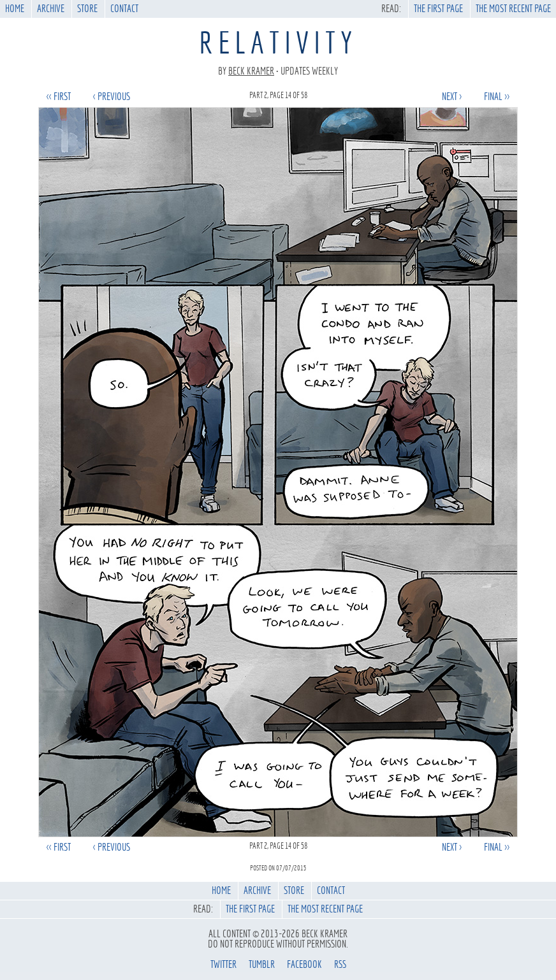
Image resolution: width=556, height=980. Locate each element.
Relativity (278, 43)
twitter (223, 964)
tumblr (262, 964)
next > (452, 97)
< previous (112, 97)
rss (340, 964)
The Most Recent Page (513, 9)
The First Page (438, 9)
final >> (497, 97)
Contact (124, 9)
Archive (51, 9)
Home (15, 9)
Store (87, 9)
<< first (59, 97)
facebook (304, 964)
